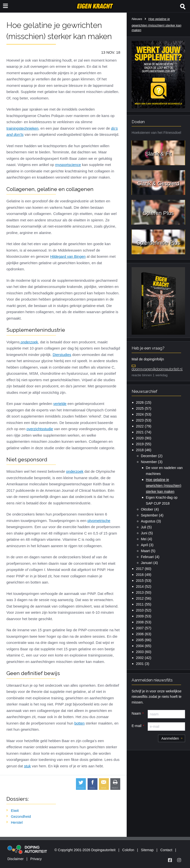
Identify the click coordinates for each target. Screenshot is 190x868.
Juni (144, 533)
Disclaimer (15, 859)
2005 (140, 640)
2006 (140, 634)
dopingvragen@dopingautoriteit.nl (157, 369)
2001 (140, 664)
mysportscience (68, 165)
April (144, 545)
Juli (144, 527)
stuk (27, 766)
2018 (140, 450)
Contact (166, 850)
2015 (140, 581)
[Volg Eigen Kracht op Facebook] (170, 860)
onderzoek (29, 342)
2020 (140, 438)
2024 (140, 414)
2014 (140, 586)
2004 (140, 646)
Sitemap (147, 850)
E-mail (137, 726)
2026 (140, 402)
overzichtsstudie (40, 429)
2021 (140, 432)
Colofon (128, 850)
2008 (140, 622)
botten (79, 723)
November (149, 462)
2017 (140, 569)
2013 (140, 592)
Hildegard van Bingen (68, 256)
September (149, 515)
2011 (140, 604)
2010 (140, 610)
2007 (140, 628)
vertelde (60, 404)
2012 (140, 598)
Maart (145, 551)
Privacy (36, 859)
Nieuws (137, 19)
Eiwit (15, 810)
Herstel (17, 822)
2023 (140, 420)
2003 (140, 652)
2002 (140, 658)
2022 (140, 426)
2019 (140, 444)
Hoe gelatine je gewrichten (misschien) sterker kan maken (164, 486)
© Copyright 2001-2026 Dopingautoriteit (85, 850)
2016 (140, 575)
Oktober (147, 509)
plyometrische (99, 521)
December (149, 456)
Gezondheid (21, 816)
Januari (147, 563)
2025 (140, 408)
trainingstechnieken (22, 128)
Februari (147, 557)
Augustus (148, 521)
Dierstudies (62, 355)
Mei (144, 539)
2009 (140, 616)
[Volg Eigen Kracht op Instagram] (179, 860)
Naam (136, 713)
